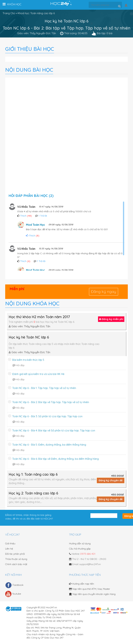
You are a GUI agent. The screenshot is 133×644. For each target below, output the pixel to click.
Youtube (13, 594)
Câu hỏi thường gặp (80, 549)
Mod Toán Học (36, 225)
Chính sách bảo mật (16, 564)
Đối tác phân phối (15, 554)
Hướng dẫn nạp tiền (82, 584)
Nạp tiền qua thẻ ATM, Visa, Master (90, 589)
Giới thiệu (10, 543)
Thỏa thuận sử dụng (16, 559)
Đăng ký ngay (104, 292)
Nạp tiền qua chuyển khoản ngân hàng (92, 594)
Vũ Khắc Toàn (26, 207)
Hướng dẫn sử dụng (80, 543)
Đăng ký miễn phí (111, 319)
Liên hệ (9, 549)
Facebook (14, 585)
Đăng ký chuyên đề (111, 480)
